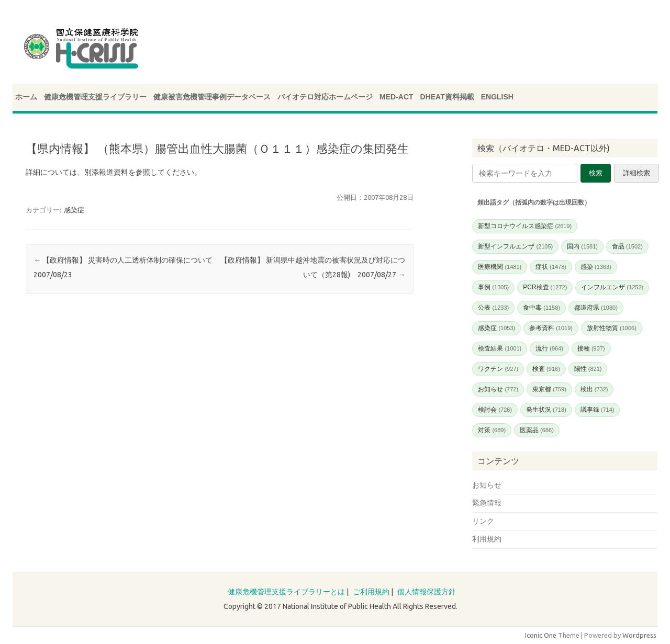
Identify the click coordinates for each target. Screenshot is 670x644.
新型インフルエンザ (515, 246)
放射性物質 (612, 328)
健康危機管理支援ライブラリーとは (286, 592)
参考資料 (551, 328)
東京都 (549, 389)
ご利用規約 (371, 592)
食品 (627, 246)
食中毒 (541, 308)
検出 (594, 389)
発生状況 (546, 410)
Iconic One (541, 635)
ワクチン (498, 369)
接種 (591, 348)
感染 (596, 267)
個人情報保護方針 (427, 592)
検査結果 (500, 348)
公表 (493, 308)
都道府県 (596, 308)
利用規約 (487, 539)
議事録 (598, 410)
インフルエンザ (612, 287)
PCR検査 (545, 287)
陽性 (588, 369)
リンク (483, 521)
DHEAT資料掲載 (447, 97)
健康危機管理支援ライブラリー (95, 97)
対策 (492, 430)
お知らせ (498, 389)
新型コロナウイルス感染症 (525, 226)
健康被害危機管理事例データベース (212, 97)
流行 (549, 348)
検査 (546, 369)
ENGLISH (497, 97)
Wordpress (639, 635)
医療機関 (500, 267)
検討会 (495, 410)
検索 (596, 173)
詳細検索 (636, 173)
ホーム (26, 97)
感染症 (74, 210)
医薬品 (537, 430)
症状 (551, 267)
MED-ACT (397, 97)
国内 (582, 246)
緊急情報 (487, 503)
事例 (493, 287)
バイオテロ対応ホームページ (325, 97)
